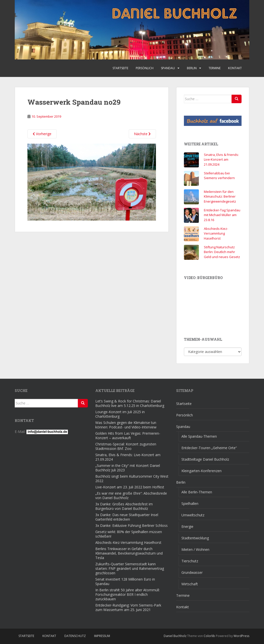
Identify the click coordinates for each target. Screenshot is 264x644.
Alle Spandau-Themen (199, 436)
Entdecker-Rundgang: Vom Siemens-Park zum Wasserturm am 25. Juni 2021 (128, 607)
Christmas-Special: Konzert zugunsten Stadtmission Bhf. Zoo (126, 446)
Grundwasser (192, 572)
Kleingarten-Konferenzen (201, 471)
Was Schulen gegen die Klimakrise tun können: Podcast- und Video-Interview (126, 425)
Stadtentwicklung (195, 538)
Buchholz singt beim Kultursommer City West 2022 (132, 479)
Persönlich (145, 68)
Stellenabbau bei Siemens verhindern (219, 176)
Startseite (120, 68)
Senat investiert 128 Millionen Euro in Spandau (125, 581)
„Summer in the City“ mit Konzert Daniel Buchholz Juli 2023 (128, 468)
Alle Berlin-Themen (197, 492)
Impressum (102, 636)
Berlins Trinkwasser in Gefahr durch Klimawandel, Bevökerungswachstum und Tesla (129, 553)
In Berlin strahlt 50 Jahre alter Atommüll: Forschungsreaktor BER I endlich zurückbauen (128, 594)
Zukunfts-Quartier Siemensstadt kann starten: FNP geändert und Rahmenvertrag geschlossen (130, 568)
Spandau (168, 68)
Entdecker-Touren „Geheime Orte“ (209, 448)
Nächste (142, 134)
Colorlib (209, 636)
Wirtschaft (190, 584)
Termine (215, 68)
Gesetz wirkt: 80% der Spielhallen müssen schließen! (129, 534)
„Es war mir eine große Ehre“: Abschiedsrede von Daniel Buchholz (131, 495)
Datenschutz (75, 636)
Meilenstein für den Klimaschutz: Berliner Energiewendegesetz (220, 196)
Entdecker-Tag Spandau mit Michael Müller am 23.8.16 (222, 215)
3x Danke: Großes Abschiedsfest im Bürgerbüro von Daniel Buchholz (124, 506)
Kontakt (235, 68)
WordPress (241, 636)
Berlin (192, 68)
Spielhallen (190, 503)
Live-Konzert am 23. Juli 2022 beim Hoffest (130, 487)
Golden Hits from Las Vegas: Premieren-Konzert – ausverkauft (128, 436)
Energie (187, 526)
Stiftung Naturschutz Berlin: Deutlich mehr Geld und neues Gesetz (222, 252)
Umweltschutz (193, 515)
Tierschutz (190, 561)
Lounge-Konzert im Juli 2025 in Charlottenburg (120, 414)
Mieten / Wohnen (195, 549)
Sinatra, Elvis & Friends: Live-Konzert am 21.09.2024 (221, 160)
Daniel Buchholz (175, 636)
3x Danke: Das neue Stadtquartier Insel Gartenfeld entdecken (127, 517)
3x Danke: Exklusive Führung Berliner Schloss (132, 525)
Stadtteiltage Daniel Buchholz (205, 459)
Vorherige (42, 134)
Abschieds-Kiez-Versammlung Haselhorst (216, 233)
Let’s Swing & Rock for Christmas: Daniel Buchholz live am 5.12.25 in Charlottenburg (130, 403)
